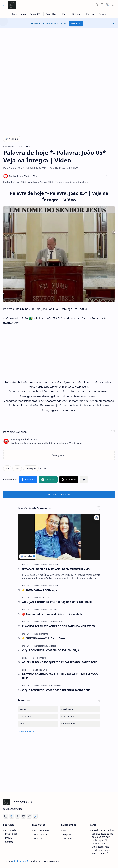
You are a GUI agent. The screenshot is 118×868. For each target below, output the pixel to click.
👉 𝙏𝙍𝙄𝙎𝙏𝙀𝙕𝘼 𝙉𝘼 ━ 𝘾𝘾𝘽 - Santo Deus (44, 638)
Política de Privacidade (11, 832)
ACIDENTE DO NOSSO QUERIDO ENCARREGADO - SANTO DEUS (60, 662)
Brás (65, 830)
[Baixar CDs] (36, 14)
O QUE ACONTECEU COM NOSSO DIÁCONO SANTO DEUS (56, 690)
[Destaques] (31, 468)
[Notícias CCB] (55, 565)
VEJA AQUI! (76, 23)
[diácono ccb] (55, 686)
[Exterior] (91, 14)
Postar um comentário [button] (59, 494)
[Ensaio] (102, 14)
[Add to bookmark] (97, 518)
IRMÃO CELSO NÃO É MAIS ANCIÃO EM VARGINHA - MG (56, 569)
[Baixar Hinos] (19, 14)
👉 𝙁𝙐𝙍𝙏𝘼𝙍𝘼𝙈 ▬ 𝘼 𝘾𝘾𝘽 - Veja (40, 590)
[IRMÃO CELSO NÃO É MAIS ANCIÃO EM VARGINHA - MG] (59, 537)
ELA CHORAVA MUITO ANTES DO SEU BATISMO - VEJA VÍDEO (59, 626)
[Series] (38, 709)
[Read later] (102, 176)
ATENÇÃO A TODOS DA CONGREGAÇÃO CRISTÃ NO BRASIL (57, 602)
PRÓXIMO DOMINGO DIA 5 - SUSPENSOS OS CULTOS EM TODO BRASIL (60, 676)
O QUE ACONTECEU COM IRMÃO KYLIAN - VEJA (51, 650)
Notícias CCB (41, 834)
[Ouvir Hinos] (52, 14)
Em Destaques (41, 830)
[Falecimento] (42, 634)
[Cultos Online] (38, 716)
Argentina (68, 834)
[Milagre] (53, 646)
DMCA (9, 838)
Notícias (38, 839)
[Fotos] (65, 14)
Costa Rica (68, 839)
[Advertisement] (59, 54)
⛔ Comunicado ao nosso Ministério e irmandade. (53, 614)
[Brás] (17, 468)
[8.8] (7, 468)
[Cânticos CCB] (12, 5)
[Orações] (53, 610)
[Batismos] (77, 14)
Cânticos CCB (20, 861)
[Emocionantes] (56, 622)
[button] (5, 5)
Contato (9, 842)
